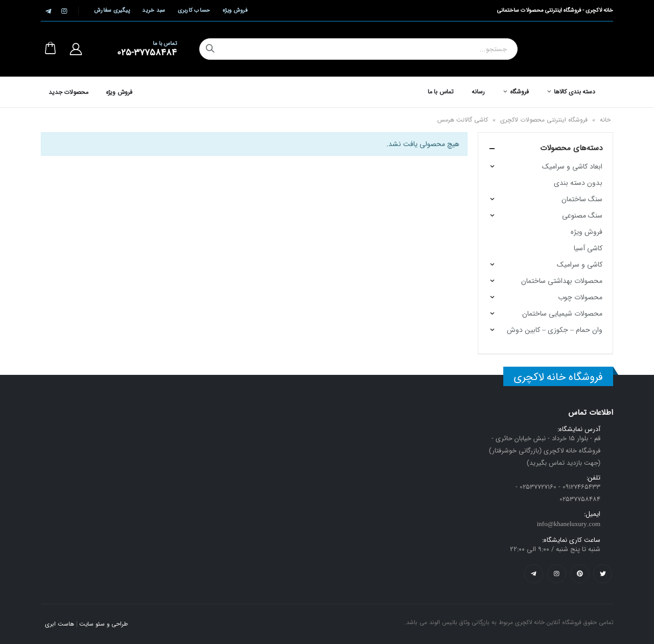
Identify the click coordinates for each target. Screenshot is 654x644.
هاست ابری (60, 624)
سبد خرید (154, 10)
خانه (605, 120)
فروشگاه (519, 92)
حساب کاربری (194, 10)
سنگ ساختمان (582, 199)
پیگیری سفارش (112, 10)
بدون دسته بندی (578, 183)
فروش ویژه (235, 10)
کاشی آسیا (588, 248)
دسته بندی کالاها (575, 92)
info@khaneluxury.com (569, 524)
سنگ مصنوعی (582, 216)
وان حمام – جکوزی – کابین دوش (555, 330)
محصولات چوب (580, 297)
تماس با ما (441, 92)
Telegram (534, 574)
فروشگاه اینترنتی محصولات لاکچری (544, 120)
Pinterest (580, 574)
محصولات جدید (68, 92)
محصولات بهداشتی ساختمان (562, 281)
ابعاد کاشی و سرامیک (572, 166)
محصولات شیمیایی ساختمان (562, 314)
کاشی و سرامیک (580, 265)
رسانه (478, 92)
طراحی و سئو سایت (103, 624)
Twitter (603, 574)
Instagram (557, 574)
